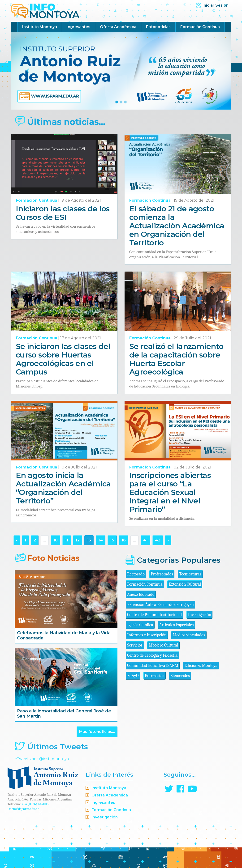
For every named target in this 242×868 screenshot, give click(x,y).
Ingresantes (78, 27)
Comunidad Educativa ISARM (153, 666)
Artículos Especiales (177, 625)
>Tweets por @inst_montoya (42, 759)
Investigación (199, 615)
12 (78, 540)
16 (124, 540)
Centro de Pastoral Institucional (154, 615)
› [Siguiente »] (168, 540)
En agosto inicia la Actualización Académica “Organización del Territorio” (63, 488)
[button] (28, 71)
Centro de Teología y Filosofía (152, 655)
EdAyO (133, 676)
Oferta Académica (118, 27)
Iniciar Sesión (216, 5)
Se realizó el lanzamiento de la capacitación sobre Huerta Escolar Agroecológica (176, 359)
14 (101, 540)
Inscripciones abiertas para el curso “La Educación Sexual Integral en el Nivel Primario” (170, 492)
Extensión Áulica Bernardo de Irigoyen (160, 605)
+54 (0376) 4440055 (36, 804)
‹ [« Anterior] (17, 540)
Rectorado (136, 574)
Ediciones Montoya (201, 666)
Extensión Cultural (185, 584)
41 (145, 540)
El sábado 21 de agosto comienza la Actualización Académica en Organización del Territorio (177, 226)
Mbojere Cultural (163, 645)
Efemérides (180, 676)
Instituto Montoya (40, 27)
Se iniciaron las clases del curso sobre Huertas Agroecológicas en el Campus (63, 359)
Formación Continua (200, 27)
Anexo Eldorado (141, 594)
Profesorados (162, 574)
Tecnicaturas (190, 574)
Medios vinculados (189, 635)
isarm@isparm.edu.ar (23, 809)
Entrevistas (155, 676)
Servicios (135, 645)
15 (112, 540)
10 (56, 540)
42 (158, 540)
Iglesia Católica (140, 625)
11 (67, 540)
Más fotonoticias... (97, 732)
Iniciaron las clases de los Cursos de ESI (63, 213)
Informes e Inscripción (147, 635)
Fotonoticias (158, 27)
